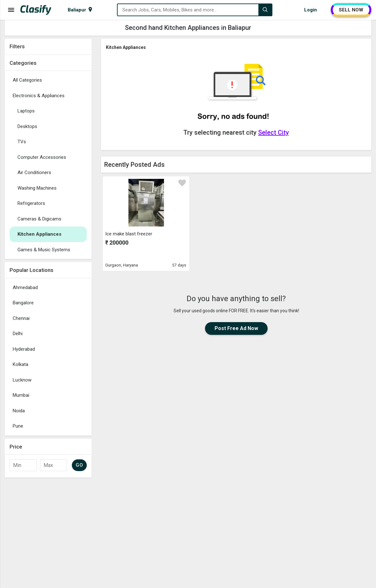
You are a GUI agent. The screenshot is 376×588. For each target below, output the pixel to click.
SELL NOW (351, 10)
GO (79, 465)
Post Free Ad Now (236, 328)
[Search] (265, 10)
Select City (273, 132)
